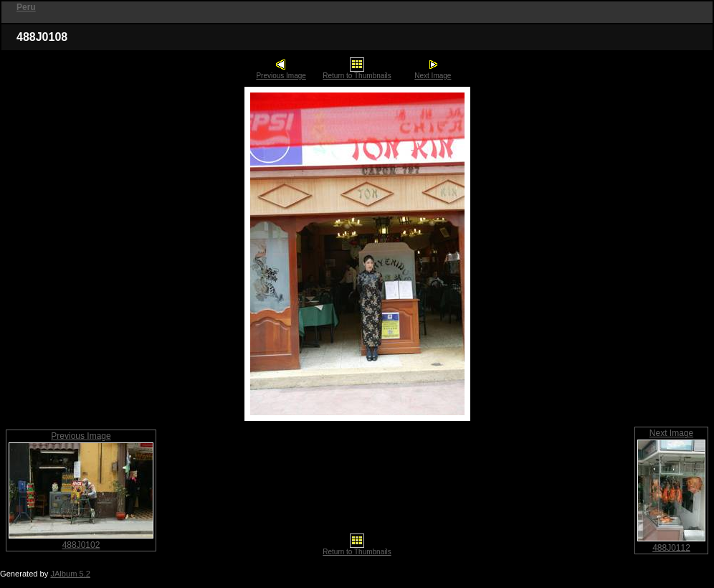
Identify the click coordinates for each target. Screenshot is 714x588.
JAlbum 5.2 (70, 574)
